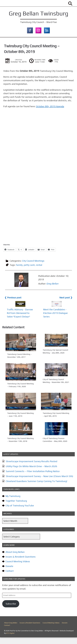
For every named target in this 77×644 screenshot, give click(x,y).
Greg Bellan (40, 289)
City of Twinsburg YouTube (20, 512)
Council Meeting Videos (18, 568)
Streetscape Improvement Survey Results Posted (32, 468)
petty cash (30, 272)
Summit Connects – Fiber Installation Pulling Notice (33, 478)
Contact (10, 577)
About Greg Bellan (16, 559)
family (20, 272)
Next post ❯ (65, 304)
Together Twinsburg (17, 507)
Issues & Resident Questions (21, 563)
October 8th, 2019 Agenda (51, 113)
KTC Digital (10, 640)
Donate (10, 573)
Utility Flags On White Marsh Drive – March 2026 (32, 473)
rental (40, 272)
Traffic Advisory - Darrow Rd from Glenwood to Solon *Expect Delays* (21, 320)
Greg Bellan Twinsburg (38, 13)
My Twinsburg (14, 503)
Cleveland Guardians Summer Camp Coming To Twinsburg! (37, 488)
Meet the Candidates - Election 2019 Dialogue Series (55, 320)
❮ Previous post (14, 304)
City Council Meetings (34, 268)
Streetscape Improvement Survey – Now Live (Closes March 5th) (40, 483)
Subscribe (12, 610)
